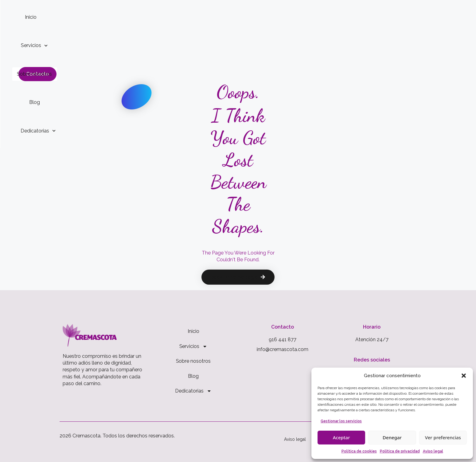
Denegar (392, 437)
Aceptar (341, 437)
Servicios (188, 17)
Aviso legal (433, 451)
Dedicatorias (311, 17)
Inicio (154, 17)
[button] (464, 376)
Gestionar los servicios (341, 421)
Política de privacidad (400, 451)
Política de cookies (359, 451)
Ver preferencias (443, 437)
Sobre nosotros (234, 17)
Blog (273, 17)
